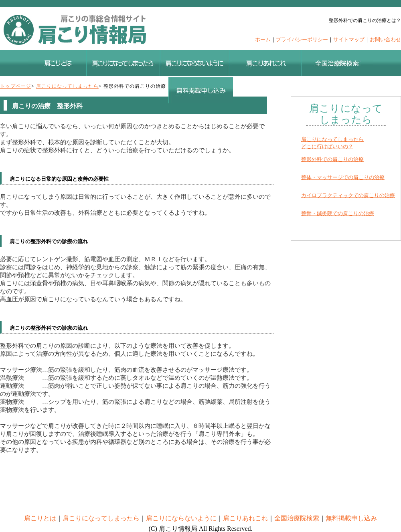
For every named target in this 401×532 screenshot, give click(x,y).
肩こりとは (40, 518)
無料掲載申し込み (351, 518)
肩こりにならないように (181, 518)
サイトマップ (349, 39)
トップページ (16, 86)
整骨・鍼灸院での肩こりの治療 (338, 213)
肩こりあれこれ (245, 518)
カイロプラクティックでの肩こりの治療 (348, 195)
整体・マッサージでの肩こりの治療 (343, 177)
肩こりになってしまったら (67, 86)
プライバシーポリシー (302, 39)
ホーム (263, 39)
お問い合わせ (385, 39)
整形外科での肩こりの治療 (332, 159)
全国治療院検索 (297, 518)
